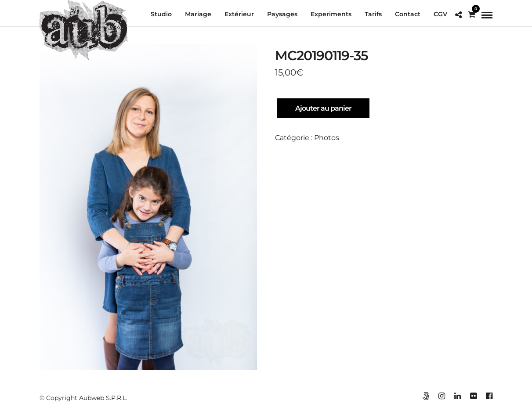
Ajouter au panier (323, 108)
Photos (327, 138)
